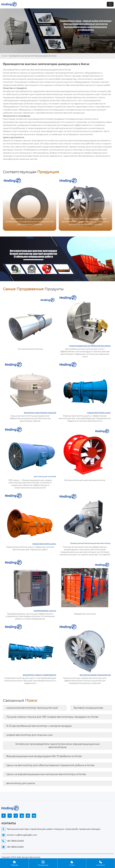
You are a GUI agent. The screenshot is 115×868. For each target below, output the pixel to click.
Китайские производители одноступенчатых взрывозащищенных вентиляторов (58, 746)
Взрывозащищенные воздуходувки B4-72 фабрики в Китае (44, 756)
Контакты (101, 863)
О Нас (72, 863)
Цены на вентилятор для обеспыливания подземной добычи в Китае (50, 765)
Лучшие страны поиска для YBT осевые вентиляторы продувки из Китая (52, 717)
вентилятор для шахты (21, 783)
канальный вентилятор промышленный (32, 708)
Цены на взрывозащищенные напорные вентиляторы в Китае (46, 774)
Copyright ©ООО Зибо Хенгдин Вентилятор (21, 857)
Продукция (43, 863)
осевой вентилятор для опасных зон (30, 735)
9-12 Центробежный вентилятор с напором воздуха (39, 726)
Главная (4, 56)
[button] (107, 204)
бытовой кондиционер (88, 708)
